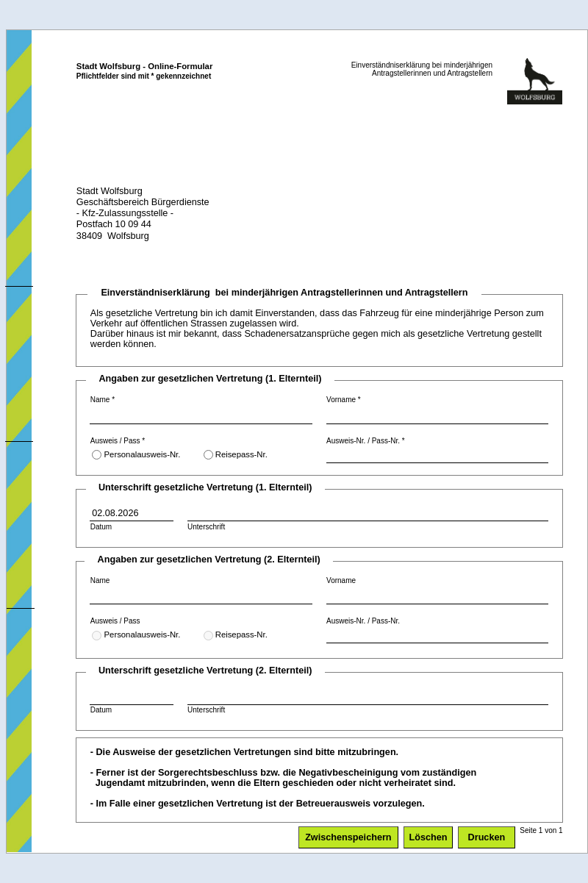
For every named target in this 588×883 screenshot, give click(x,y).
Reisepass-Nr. (236, 455)
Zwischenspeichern (348, 837)
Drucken (487, 837)
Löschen (429, 837)
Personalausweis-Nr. (136, 455)
